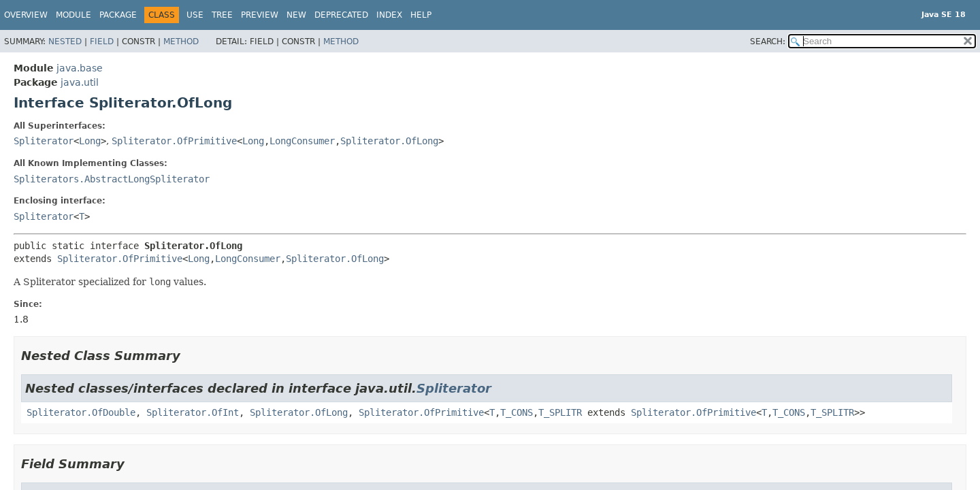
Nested (65, 42)
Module (73, 15)
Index (389, 15)
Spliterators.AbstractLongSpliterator (112, 179)
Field (102, 42)
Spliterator (44, 141)
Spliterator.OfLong (389, 141)
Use (195, 15)
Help (421, 15)
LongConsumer (302, 141)
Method (181, 42)
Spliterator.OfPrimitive (174, 141)
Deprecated (341, 15)
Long (90, 141)
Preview (260, 15)
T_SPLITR (560, 412)
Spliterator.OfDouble (81, 412)
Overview (26, 15)
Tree (222, 15)
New (296, 15)
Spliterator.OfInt (193, 412)
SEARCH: (768, 42)
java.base (80, 68)
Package (118, 15)
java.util (80, 82)
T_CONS (517, 412)
